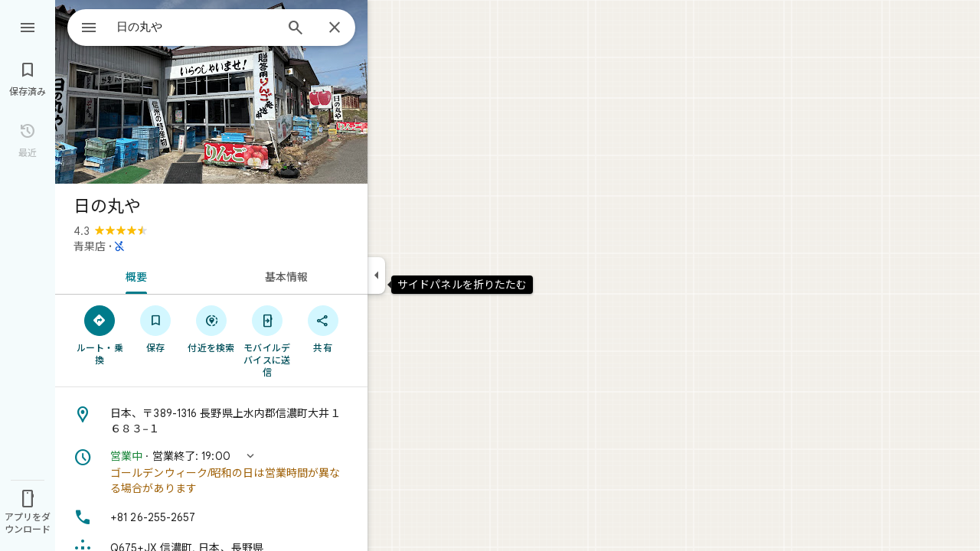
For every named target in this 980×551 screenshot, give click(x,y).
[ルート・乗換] (100, 334)
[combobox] (180, 27)
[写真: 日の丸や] (211, 92)
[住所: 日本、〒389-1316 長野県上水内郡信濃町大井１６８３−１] (211, 421)
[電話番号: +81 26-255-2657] (211, 517)
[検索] (296, 29)
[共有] (323, 328)
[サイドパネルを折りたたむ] (376, 275)
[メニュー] (28, 26)
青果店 (90, 246)
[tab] (133, 275)
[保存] (156, 328)
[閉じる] (335, 28)
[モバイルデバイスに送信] (267, 341)
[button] (211, 472)
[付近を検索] (212, 328)
